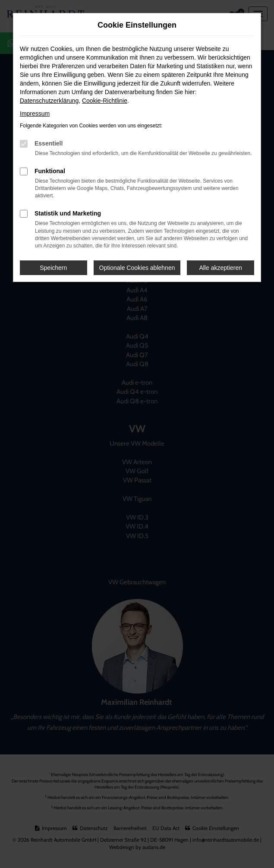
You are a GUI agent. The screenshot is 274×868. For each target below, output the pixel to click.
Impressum (35, 114)
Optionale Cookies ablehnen (137, 268)
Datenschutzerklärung (49, 101)
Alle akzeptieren (220, 268)
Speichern (53, 268)
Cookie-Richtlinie (105, 101)
